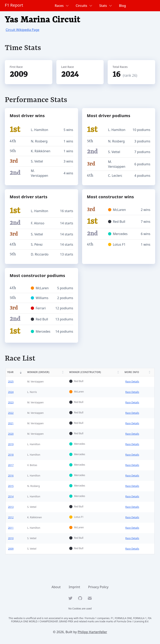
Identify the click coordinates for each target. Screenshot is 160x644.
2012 (11, 517)
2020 (11, 434)
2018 (11, 455)
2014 (11, 496)
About (56, 587)
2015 (11, 486)
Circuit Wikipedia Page (22, 30)
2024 (11, 392)
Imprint (74, 587)
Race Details (132, 382)
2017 (11, 465)
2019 (11, 444)
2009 (11, 549)
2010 (11, 538)
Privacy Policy (98, 587)
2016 (11, 476)
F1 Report (14, 5)
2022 (11, 413)
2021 (11, 423)
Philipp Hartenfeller (92, 632)
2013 (11, 507)
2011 (11, 528)
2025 (11, 382)
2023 (11, 402)
